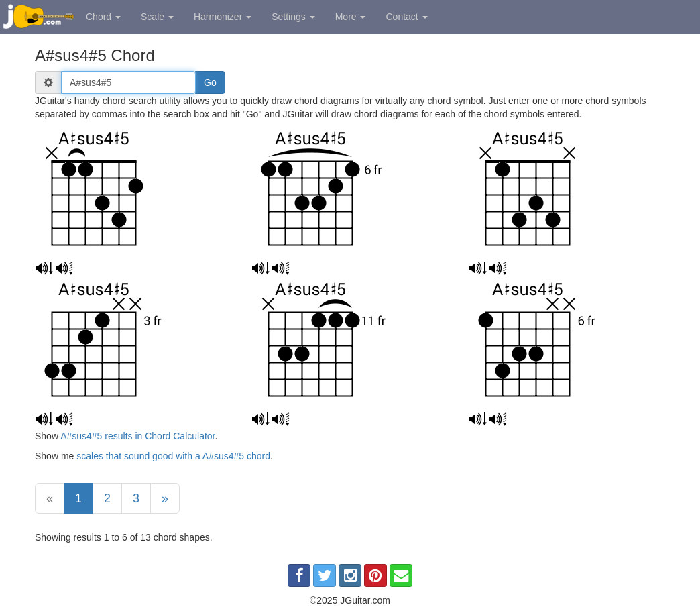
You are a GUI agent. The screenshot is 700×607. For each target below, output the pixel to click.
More (351, 17)
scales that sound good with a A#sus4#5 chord (173, 456)
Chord (103, 17)
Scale (157, 17)
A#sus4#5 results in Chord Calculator (137, 436)
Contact (406, 17)
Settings (293, 17)
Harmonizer (223, 17)
